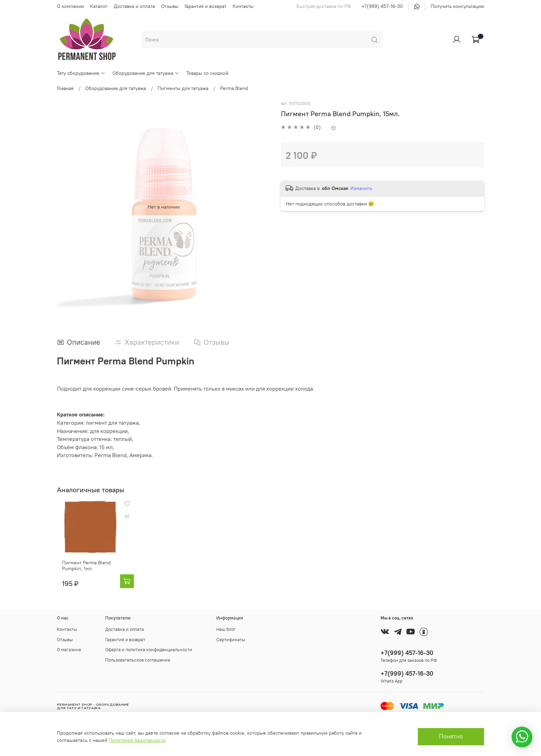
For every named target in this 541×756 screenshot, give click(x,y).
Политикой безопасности (137, 740)
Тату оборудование (81, 73)
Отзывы (170, 6)
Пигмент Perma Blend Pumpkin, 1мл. (81, 571)
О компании (70, 6)
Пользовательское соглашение (138, 660)
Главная (65, 88)
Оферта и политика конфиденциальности (149, 650)
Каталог (99, 6)
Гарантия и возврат (205, 6)
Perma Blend (234, 88)
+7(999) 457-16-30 (382, 6)
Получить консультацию (457, 6)
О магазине (69, 650)
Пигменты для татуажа (183, 88)
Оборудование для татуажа (146, 73)
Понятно (451, 736)
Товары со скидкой (207, 73)
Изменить (361, 188)
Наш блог (226, 629)
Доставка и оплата (134, 6)
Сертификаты (231, 640)
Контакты (243, 6)
